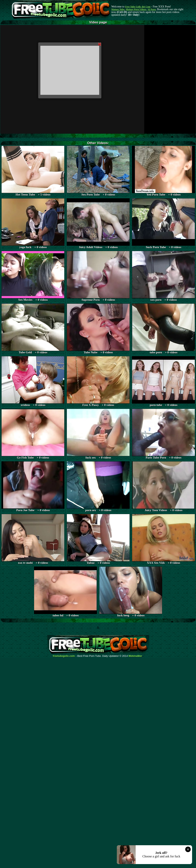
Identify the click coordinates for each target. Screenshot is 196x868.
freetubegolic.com (64, 656)
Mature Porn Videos (136, 9)
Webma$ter (135, 656)
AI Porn (152, 9)
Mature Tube (118, 9)
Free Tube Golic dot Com (138, 7)
